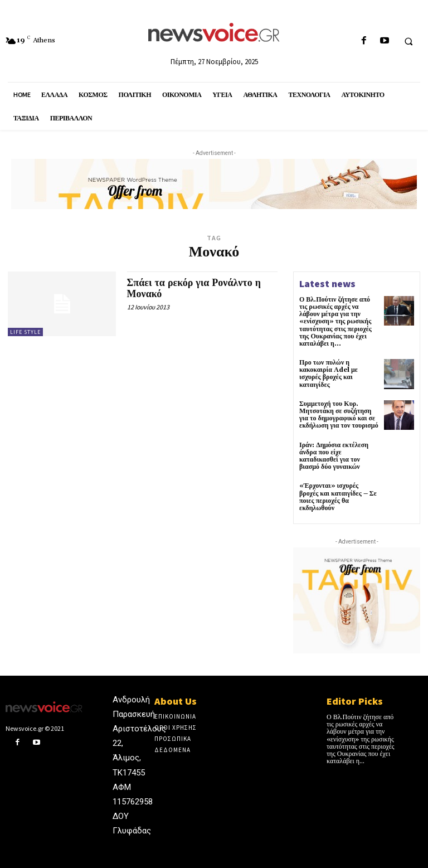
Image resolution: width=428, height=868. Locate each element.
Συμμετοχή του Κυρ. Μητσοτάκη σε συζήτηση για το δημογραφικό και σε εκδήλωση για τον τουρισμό (339, 415)
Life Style (25, 332)
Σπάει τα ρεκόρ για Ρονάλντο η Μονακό (194, 288)
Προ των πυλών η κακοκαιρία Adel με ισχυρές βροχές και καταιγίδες (329, 374)
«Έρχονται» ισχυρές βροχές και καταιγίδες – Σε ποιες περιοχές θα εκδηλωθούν (338, 497)
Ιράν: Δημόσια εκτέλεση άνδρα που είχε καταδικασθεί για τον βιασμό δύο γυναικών (334, 456)
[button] (408, 41)
